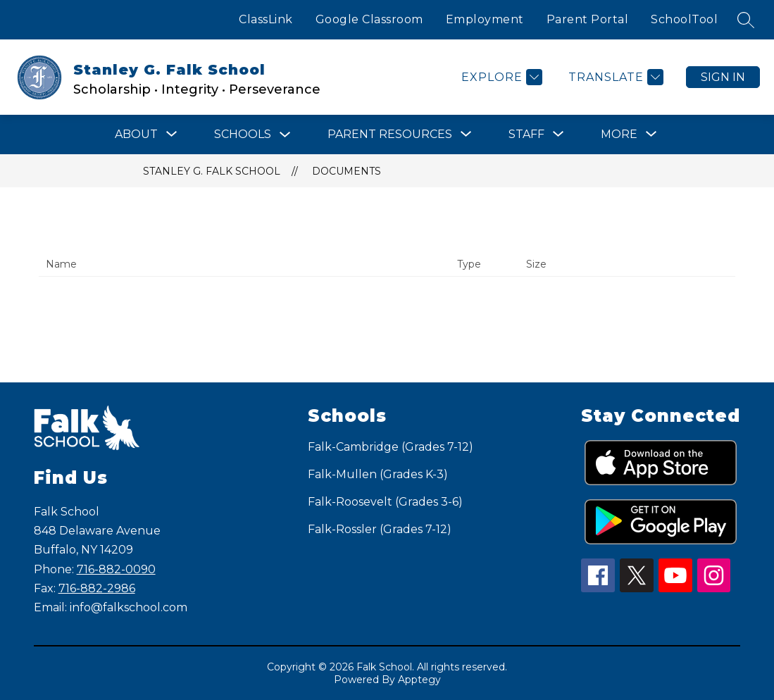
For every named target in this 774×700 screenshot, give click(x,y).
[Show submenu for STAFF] (526, 135)
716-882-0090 (116, 569)
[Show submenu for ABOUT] (136, 135)
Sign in (723, 77)
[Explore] (500, 77)
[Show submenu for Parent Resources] (390, 135)
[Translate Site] (614, 77)
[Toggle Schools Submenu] (285, 135)
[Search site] (746, 20)
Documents (347, 171)
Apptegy (419, 680)
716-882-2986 (97, 588)
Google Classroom (369, 19)
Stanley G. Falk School (212, 171)
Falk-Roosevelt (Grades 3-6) (385, 502)
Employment (485, 19)
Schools (243, 134)
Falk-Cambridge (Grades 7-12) (391, 447)
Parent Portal (588, 19)
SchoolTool (684, 19)
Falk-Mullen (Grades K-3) (378, 474)
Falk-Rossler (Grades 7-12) (380, 529)
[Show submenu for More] (619, 135)
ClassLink (266, 19)
